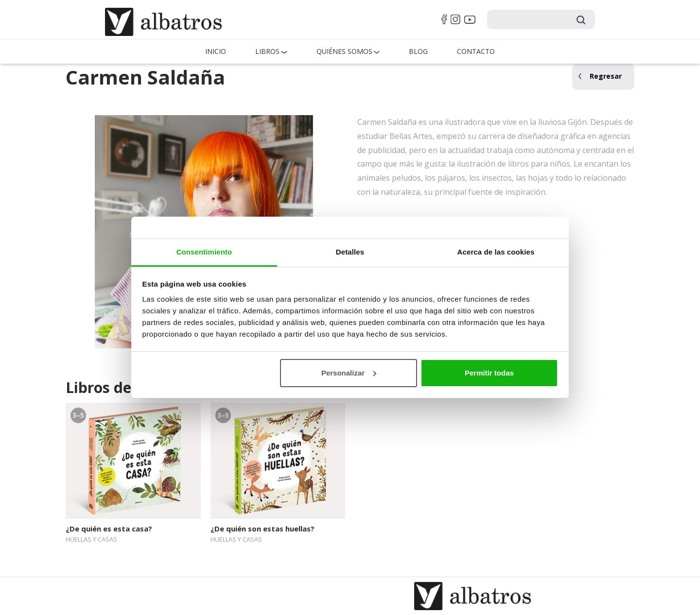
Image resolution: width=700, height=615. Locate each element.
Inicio (216, 51)
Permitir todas (489, 373)
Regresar (606, 76)
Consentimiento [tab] (204, 252)
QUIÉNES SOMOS (344, 51)
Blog (418, 51)
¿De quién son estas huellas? (262, 529)
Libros (267, 51)
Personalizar (349, 373)
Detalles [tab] (350, 252)
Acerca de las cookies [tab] (496, 252)
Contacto (476, 51)
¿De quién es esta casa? (109, 529)
